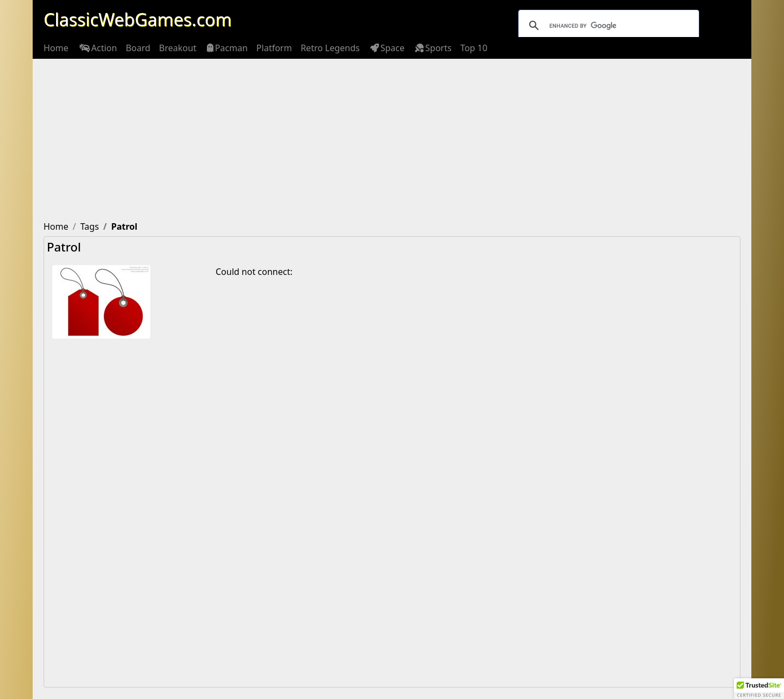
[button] (759, 689)
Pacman (226, 48)
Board (138, 48)
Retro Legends (330, 48)
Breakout (178, 48)
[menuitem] (56, 48)
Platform (274, 48)
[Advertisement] (392, 140)
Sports (432, 48)
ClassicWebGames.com (137, 19)
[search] (607, 26)
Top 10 (474, 48)
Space (387, 48)
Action (97, 48)
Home (56, 48)
